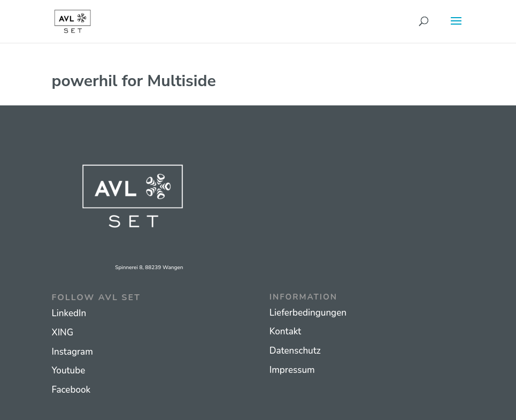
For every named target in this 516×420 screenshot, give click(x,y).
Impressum (292, 370)
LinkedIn (69, 313)
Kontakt (285, 331)
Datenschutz (295, 351)
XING (63, 333)
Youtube (69, 371)
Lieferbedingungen (308, 313)
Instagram (72, 352)
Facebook (71, 390)
